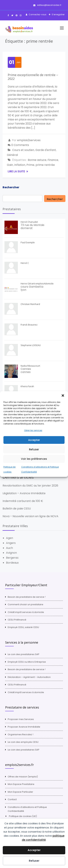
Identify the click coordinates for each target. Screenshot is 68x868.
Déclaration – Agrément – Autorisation (29, 677)
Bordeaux (12, 563)
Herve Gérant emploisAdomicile (37, 284)
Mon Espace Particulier (20, 792)
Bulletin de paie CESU (17, 509)
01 (12, 62)
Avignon (11, 553)
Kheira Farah (27, 386)
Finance (53, 160)
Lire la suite (17, 171)
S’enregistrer (58, 14)
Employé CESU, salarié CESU (23, 627)
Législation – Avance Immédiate (24, 493)
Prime (30, 165)
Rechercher (11, 187)
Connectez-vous (37, 14)
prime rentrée (45, 165)
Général (12, 155)
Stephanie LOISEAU (31, 345)
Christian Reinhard (30, 304)
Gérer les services (33, 430)
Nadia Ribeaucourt (30, 366)
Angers (11, 543)
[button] (63, 395)
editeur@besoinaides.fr (47, 5)
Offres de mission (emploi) (23, 777)
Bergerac (12, 558)
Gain (10, 165)
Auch (9, 548)
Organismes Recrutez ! (21, 734)
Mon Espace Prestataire (21, 784)
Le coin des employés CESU (23, 742)
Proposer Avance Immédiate (24, 727)
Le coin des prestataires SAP (24, 654)
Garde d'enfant (46, 150)
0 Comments (20, 145)
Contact (12, 799)
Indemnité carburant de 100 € (23, 501)
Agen (10, 538)
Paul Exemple (28, 242)
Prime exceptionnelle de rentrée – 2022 (33, 77)
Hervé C (25, 263)
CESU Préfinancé (17, 620)
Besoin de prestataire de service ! (27, 597)
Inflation (20, 165)
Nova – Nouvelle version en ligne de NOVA (30, 516)
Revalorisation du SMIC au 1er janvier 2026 (30, 486)
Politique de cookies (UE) (23, 816)
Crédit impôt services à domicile (26, 612)
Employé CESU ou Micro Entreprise (27, 662)
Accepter (34, 440)
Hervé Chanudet (29, 222)
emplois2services (29, 140)
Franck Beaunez (29, 325)
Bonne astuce (37, 160)
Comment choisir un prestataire (25, 604)
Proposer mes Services (21, 719)
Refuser (34, 449)
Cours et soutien (23, 150)
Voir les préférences (34, 459)
